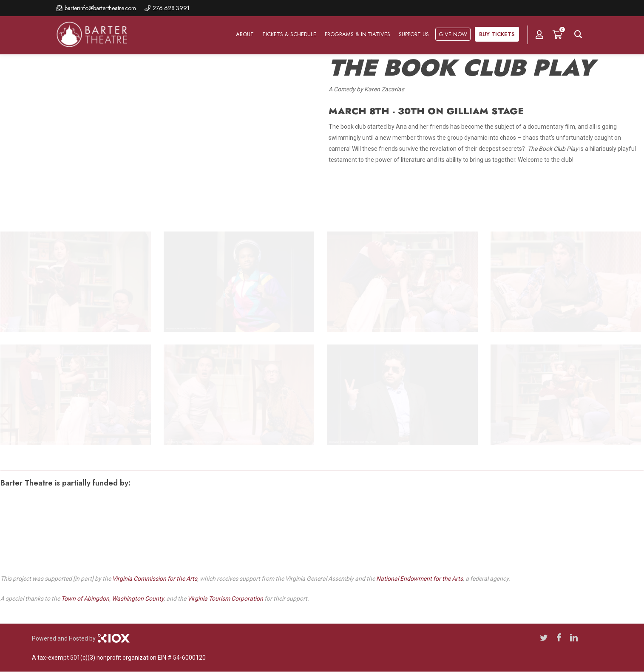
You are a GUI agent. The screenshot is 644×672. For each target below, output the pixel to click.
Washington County (138, 599)
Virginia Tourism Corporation (225, 599)
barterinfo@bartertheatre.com (100, 8)
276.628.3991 (171, 8)
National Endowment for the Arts (420, 579)
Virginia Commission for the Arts (155, 579)
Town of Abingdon (85, 599)
